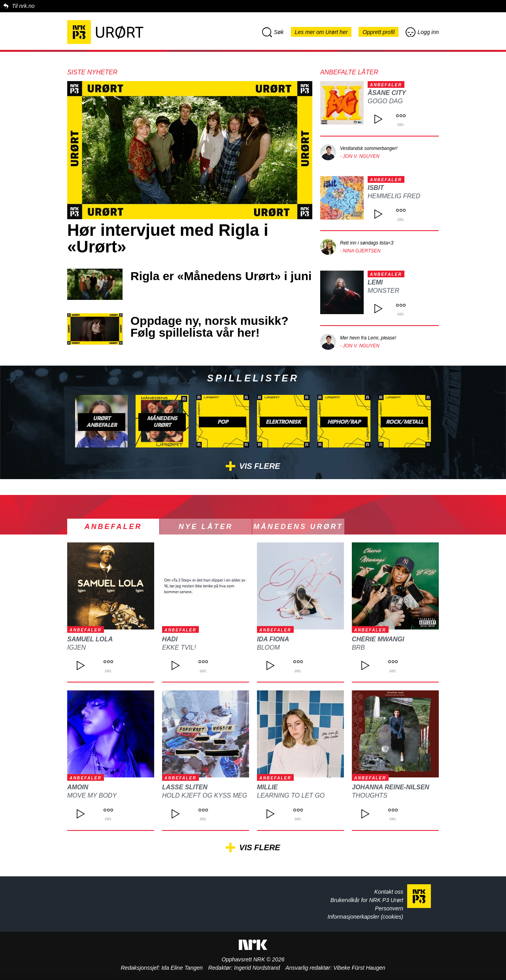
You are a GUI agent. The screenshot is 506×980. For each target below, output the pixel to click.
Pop (223, 422)
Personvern (389, 908)
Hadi (170, 639)
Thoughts (370, 795)
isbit (376, 188)
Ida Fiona (273, 639)
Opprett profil (379, 32)
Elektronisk (283, 422)
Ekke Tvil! (179, 647)
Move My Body (92, 795)
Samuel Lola (90, 639)
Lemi (375, 282)
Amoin (78, 787)
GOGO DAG (385, 101)
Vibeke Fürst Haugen (359, 968)
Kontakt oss (389, 892)
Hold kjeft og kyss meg (205, 795)
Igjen (76, 647)
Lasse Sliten (185, 787)
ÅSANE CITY (387, 93)
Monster (383, 291)
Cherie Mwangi (378, 639)
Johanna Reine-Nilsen (391, 787)
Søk (273, 32)
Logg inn (422, 32)
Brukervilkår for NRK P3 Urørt (367, 900)
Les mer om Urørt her (321, 32)
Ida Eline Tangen (182, 968)
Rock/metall (405, 422)
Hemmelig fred (394, 196)
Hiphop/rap (344, 422)
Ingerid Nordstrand (257, 968)
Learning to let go (291, 795)
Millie (267, 787)
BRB (358, 647)
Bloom (268, 647)
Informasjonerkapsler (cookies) (365, 917)
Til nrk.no (23, 6)
